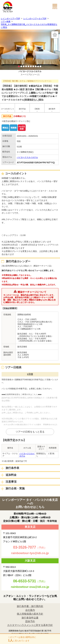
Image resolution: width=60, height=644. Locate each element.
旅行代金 (22, 109)
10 (40, 66)
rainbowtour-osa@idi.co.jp (30, 587)
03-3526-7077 (25, 547)
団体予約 (30, 621)
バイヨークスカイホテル (27, 157)
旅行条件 (52, 109)
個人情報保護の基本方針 (30, 614)
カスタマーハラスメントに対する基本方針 (30, 625)
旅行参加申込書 (30, 618)
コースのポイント (8, 109)
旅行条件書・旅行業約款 (30, 606)
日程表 (37, 109)
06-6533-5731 (25, 581)
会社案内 (30, 610)
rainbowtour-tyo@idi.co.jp (30, 553)
